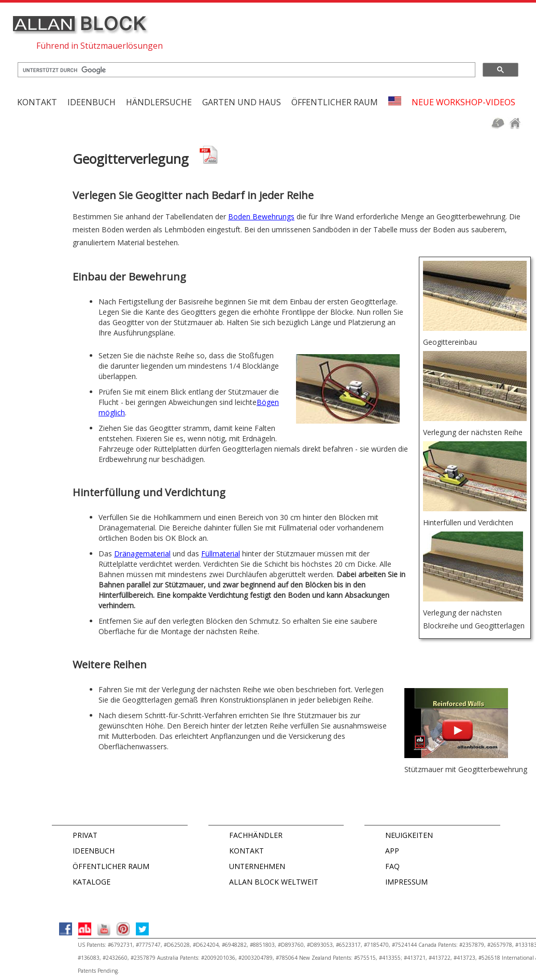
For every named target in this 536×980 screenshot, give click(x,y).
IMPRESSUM (406, 882)
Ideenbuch (91, 102)
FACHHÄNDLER (256, 835)
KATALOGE (91, 882)
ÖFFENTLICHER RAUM (111, 866)
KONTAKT (37, 102)
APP (392, 851)
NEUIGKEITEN (409, 835)
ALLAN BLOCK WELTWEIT (274, 882)
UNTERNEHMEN (257, 866)
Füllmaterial (221, 554)
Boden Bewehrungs (261, 216)
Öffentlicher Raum (335, 102)
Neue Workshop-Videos (463, 102)
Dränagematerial (142, 554)
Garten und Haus (242, 102)
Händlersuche (159, 102)
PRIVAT (85, 835)
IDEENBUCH (94, 851)
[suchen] (245, 70)
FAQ (392, 866)
